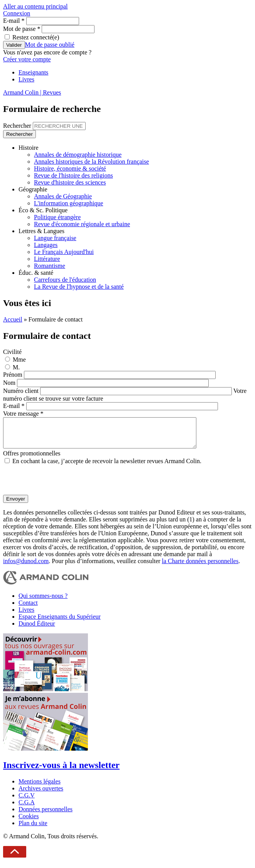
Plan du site (33, 829)
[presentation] (62, 486)
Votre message (23, 414)
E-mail (14, 21)
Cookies (29, 822)
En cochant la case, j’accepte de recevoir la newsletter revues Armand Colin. (107, 467)
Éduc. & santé (36, 273)
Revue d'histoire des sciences (70, 182)
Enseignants (33, 72)
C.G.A (27, 808)
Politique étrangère (57, 217)
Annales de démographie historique (78, 155)
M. (16, 367)
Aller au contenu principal (35, 6)
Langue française (55, 238)
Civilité (12, 352)
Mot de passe (22, 29)
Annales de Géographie (63, 196)
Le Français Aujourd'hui (64, 252)
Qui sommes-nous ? (43, 602)
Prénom (14, 375)
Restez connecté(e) (36, 37)
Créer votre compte (27, 59)
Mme (19, 360)
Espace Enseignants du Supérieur (60, 622)
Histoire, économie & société (70, 168)
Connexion (17, 13)
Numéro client (22, 391)
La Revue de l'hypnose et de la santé (79, 287)
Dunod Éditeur (37, 629)
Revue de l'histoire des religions (73, 175)
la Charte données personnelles (200, 567)
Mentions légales (40, 787)
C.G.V (27, 801)
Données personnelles (46, 815)
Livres (26, 79)
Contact (28, 608)
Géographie (33, 189)
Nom (10, 383)
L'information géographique (68, 203)
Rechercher (18, 126)
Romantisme (50, 266)
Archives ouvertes (41, 794)
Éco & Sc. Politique (43, 210)
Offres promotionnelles (32, 459)
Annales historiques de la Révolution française (91, 162)
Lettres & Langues (41, 231)
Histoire (29, 148)
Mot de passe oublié (50, 45)
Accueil (13, 319)
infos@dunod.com (26, 567)
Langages (46, 245)
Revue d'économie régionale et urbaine (82, 224)
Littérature (47, 259)
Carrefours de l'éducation (65, 280)
